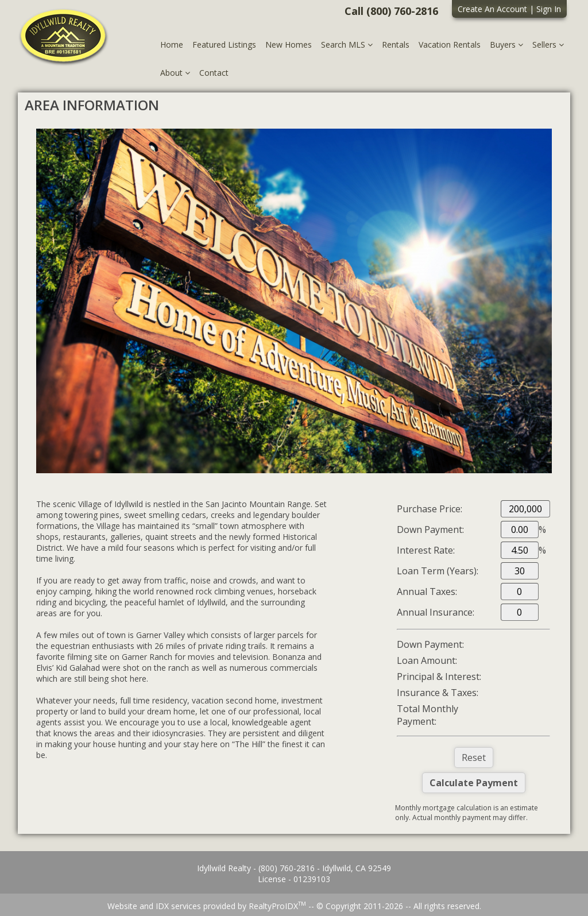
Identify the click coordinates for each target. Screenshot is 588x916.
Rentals (396, 45)
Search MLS (347, 45)
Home (172, 45)
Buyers (506, 45)
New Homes (289, 45)
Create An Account (492, 9)
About (175, 73)
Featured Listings (224, 45)
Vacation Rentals (450, 45)
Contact (214, 73)
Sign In (549, 9)
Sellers (548, 45)
